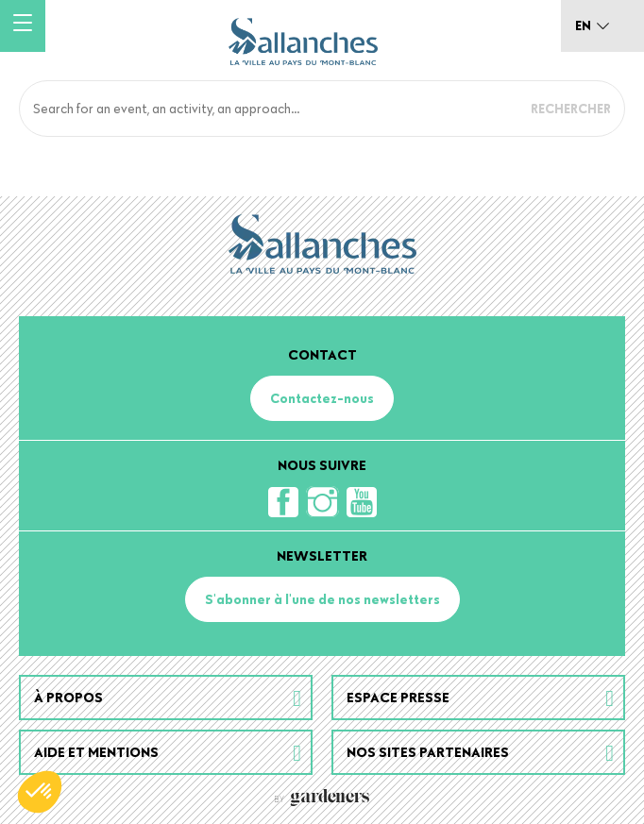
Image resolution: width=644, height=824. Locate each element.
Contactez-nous (322, 398)
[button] (40, 792)
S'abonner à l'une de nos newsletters (322, 599)
